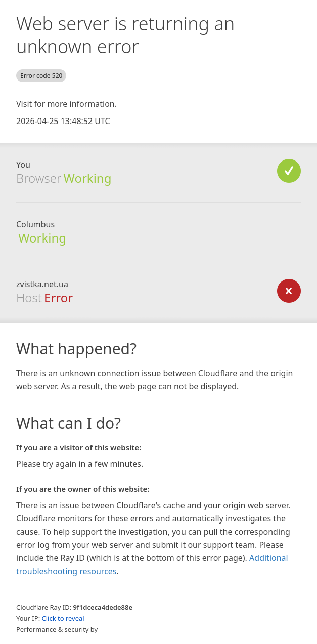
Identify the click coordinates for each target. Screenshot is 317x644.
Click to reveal (63, 618)
